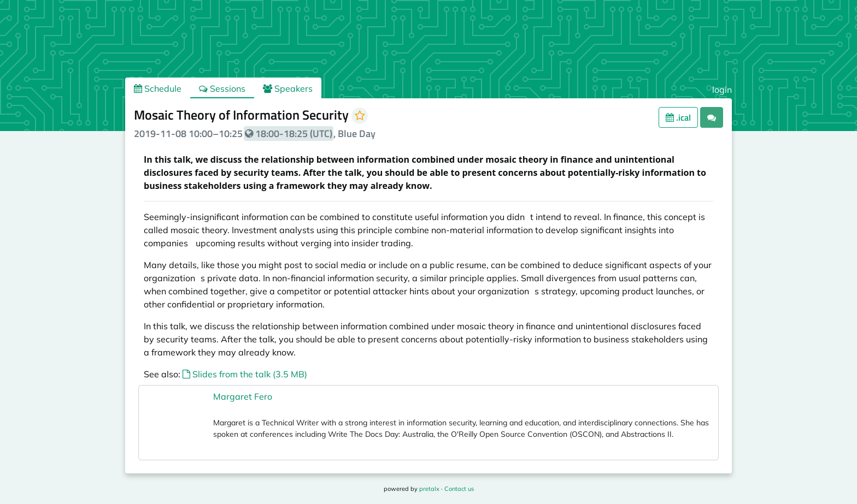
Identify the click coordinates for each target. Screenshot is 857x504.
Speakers (288, 88)
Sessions (222, 88)
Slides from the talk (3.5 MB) (245, 374)
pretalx (429, 489)
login (722, 90)
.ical (678, 117)
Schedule (158, 88)
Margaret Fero (243, 396)
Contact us (459, 489)
